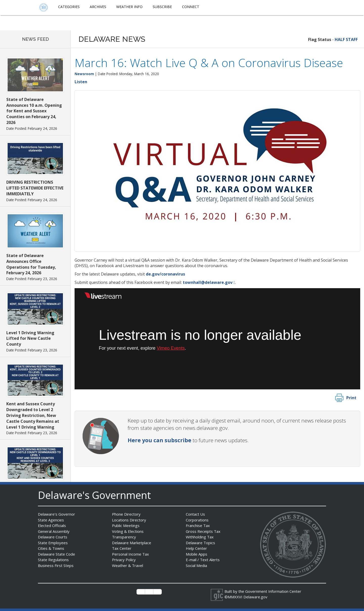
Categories (69, 7)
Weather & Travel (128, 565)
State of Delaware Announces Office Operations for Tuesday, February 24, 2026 (31, 264)
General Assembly (54, 531)
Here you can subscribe (160, 440)
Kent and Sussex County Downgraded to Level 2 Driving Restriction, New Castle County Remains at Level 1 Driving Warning (33, 415)
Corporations (197, 520)
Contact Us (195, 514)
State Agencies (51, 520)
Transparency (124, 537)
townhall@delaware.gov (208, 282)
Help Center (196, 548)
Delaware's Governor (56, 514)
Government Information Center (273, 591)
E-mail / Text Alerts (203, 560)
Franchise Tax (198, 525)
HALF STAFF (346, 39)
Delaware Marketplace (132, 543)
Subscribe (162, 7)
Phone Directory (126, 514)
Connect (191, 7)
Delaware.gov (255, 597)
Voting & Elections (128, 531)
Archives (98, 7)
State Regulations (53, 560)
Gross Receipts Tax (203, 531)
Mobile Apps (197, 554)
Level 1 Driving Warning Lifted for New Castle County (30, 339)
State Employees (53, 543)
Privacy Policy (124, 560)
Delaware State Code (56, 554)
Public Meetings (126, 525)
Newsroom (84, 74)
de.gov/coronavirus (165, 274)
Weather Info (129, 7)
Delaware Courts (53, 537)
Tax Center (122, 548)
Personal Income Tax (130, 554)
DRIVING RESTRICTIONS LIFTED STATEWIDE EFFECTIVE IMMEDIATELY (35, 188)
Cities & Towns (51, 548)
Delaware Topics (200, 543)
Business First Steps (56, 565)
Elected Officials (52, 525)
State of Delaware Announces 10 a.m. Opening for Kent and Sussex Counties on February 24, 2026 (34, 111)
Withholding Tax (200, 537)
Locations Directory (129, 520)
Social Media (196, 565)
